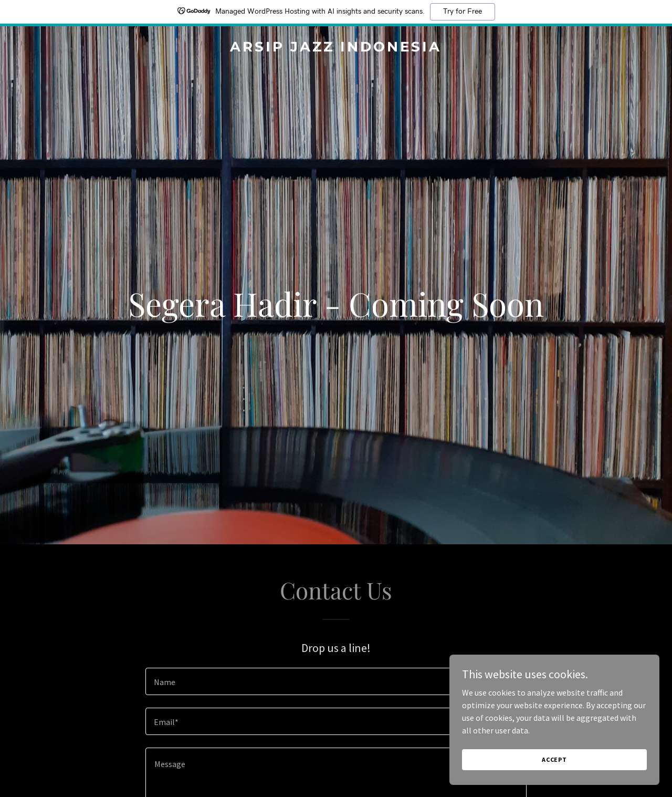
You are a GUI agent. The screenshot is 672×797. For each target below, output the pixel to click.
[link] (336, 48)
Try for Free (463, 12)
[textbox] (336, 681)
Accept (554, 759)
